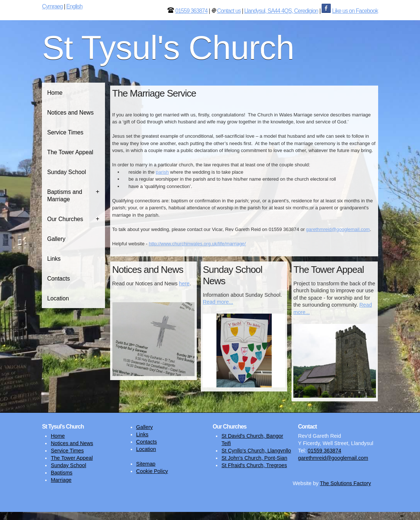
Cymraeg (52, 6)
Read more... (218, 302)
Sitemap (146, 464)
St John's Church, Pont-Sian (254, 458)
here (184, 284)
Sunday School (66, 172)
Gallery (56, 239)
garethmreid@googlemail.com (338, 229)
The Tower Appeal (70, 152)
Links (54, 259)
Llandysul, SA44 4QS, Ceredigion (281, 11)
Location (58, 298)
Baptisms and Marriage (64, 196)
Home (55, 93)
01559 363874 (191, 11)
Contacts (58, 279)
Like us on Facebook (355, 11)
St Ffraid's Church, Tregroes (254, 465)
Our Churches (65, 219)
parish (162, 172)
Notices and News (70, 113)
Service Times (65, 132)
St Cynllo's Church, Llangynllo (256, 451)
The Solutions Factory (345, 483)
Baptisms (61, 473)
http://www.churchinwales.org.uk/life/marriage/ (197, 244)
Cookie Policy (152, 471)
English (74, 6)
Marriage (61, 480)
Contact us (229, 11)
